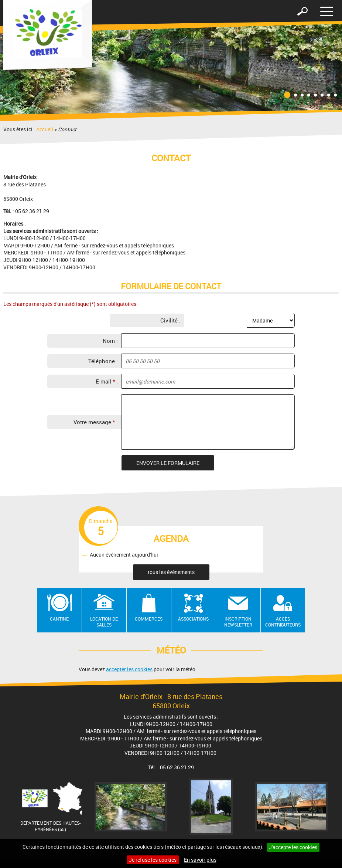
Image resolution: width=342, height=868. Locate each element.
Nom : (110, 341)
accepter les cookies (129, 669)
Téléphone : (103, 361)
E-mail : (107, 381)
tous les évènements (171, 572)
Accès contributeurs (283, 622)
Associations (193, 619)
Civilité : (170, 320)
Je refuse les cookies (153, 860)
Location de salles (104, 622)
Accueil (45, 129)
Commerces (149, 619)
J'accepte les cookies (293, 847)
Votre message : (96, 422)
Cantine (59, 619)
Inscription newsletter (238, 622)
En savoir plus (200, 860)
